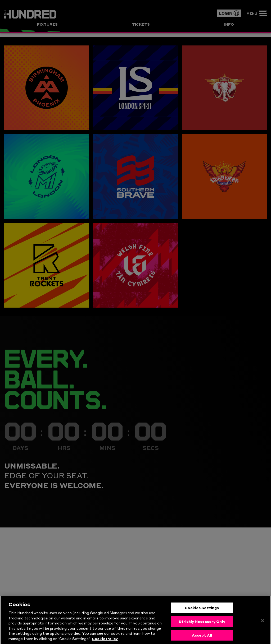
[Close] (263, 626)
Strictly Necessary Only (202, 626)
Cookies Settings (202, 612)
